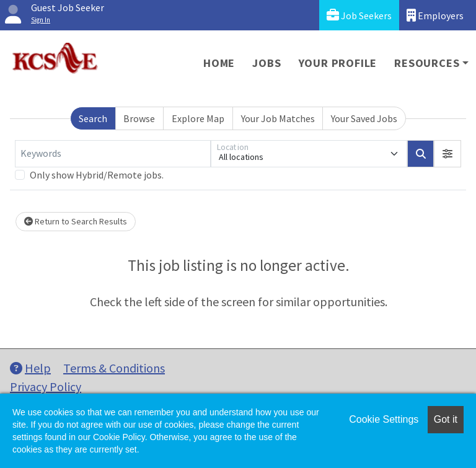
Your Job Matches (278, 118)
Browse (139, 118)
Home (219, 63)
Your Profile (338, 63)
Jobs (267, 63)
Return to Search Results (76, 221)
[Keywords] (113, 154)
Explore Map (198, 118)
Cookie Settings (384, 419)
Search (93, 118)
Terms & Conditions (114, 368)
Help (30, 368)
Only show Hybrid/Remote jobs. (97, 175)
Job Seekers (359, 15)
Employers (435, 15)
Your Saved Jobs (364, 118)
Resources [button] (427, 63)
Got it (446, 419)
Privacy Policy (46, 386)
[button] (447, 154)
